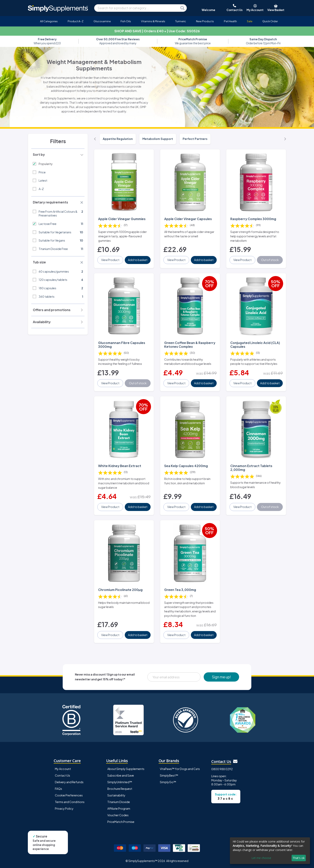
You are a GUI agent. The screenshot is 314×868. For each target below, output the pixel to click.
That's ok (299, 858)
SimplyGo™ (168, 782)
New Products (205, 21)
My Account (63, 769)
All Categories (49, 21)
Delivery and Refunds (69, 782)
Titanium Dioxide (119, 802)
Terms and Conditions (70, 802)
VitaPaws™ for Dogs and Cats (180, 769)
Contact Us (62, 775)
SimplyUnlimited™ (120, 782)
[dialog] (270, 851)
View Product (110, 260)
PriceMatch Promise (121, 822)
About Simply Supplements (126, 769)
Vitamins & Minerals (153, 21)
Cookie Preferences (69, 795)
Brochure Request (120, 789)
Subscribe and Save (121, 775)
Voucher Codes (118, 815)
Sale (250, 21)
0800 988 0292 (222, 769)
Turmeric (181, 21)
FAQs (58, 789)
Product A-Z (76, 21)
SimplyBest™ (169, 775)
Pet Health (230, 21)
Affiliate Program (119, 808)
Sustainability (116, 795)
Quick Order (270, 21)
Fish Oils (126, 21)
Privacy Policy (64, 808)
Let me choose (261, 858)
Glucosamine (102, 21)
